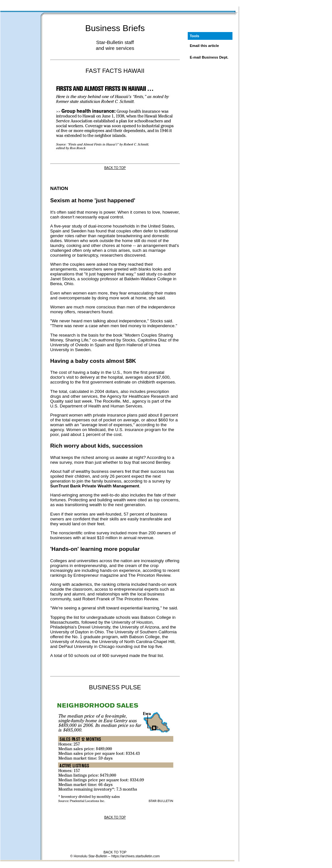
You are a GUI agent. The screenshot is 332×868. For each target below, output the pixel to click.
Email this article (204, 46)
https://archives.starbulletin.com (135, 856)
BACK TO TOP (115, 852)
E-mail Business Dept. (209, 57)
